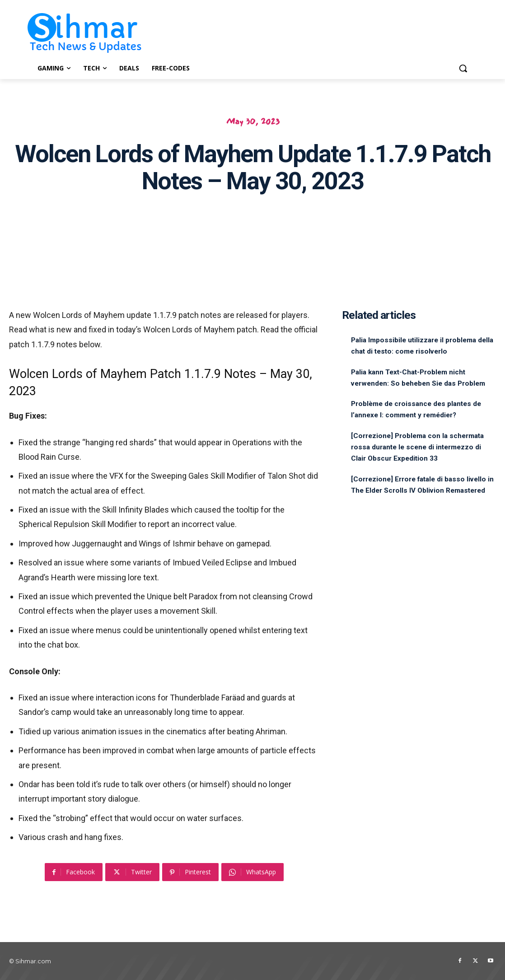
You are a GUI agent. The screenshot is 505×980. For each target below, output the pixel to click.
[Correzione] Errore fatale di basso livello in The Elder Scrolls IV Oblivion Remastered (421, 513)
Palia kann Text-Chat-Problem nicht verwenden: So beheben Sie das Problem (418, 383)
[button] (463, 68)
